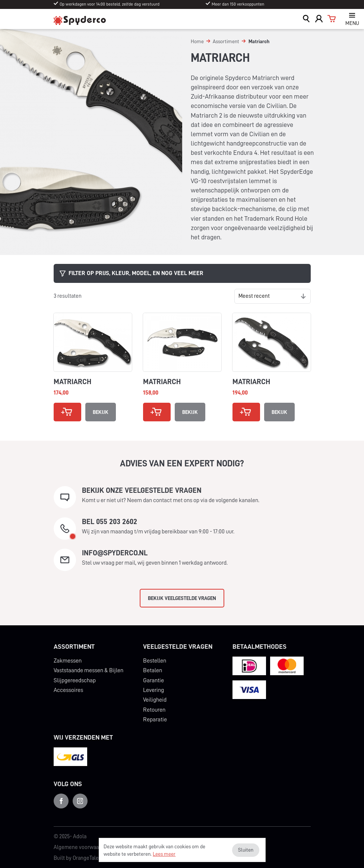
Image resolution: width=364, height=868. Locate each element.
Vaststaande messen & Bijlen (88, 670)
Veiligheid (155, 700)
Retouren (154, 710)
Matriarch (72, 382)
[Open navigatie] (352, 19)
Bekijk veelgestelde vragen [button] (182, 598)
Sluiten (246, 850)
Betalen (153, 670)
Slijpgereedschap (75, 680)
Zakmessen (68, 661)
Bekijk (101, 412)
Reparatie (155, 719)
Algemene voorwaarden (82, 847)
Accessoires (68, 690)
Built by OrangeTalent (79, 858)
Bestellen (155, 661)
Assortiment (74, 647)
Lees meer (164, 854)
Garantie (153, 680)
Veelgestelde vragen (178, 647)
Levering (153, 690)
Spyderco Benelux (80, 20)
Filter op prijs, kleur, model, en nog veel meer (132, 273)
